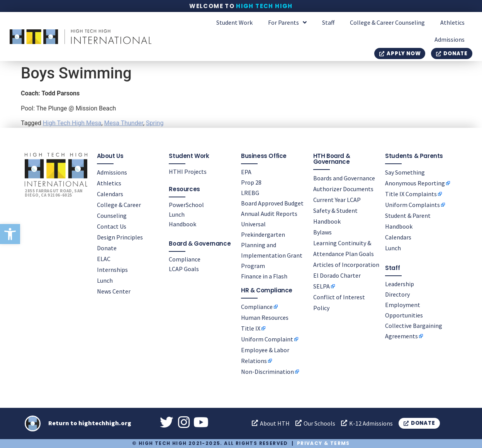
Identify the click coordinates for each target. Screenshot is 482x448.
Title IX (251, 328)
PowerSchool (186, 205)
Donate (107, 248)
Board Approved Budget (272, 203)
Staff (328, 22)
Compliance (185, 259)
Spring (155, 123)
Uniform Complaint (267, 339)
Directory (397, 294)
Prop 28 (251, 182)
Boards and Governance (344, 178)
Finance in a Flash (264, 276)
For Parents (287, 22)
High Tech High (264, 6)
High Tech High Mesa (72, 123)
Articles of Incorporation (346, 265)
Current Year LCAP (337, 200)
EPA (246, 172)
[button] (10, 234)
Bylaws (322, 232)
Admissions (450, 39)
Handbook (182, 224)
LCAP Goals (184, 269)
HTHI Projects (188, 171)
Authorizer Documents (343, 189)
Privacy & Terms (323, 443)
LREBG (250, 193)
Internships (112, 270)
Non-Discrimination (267, 371)
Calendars (110, 194)
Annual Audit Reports (269, 214)
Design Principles (120, 237)
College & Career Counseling (387, 22)
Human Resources (265, 317)
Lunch (105, 280)
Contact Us (112, 226)
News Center (114, 291)
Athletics (452, 22)
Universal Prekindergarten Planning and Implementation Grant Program (272, 245)
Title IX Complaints (411, 194)
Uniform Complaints (412, 205)
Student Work (234, 22)
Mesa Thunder (124, 123)
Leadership (400, 284)
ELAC (104, 259)
